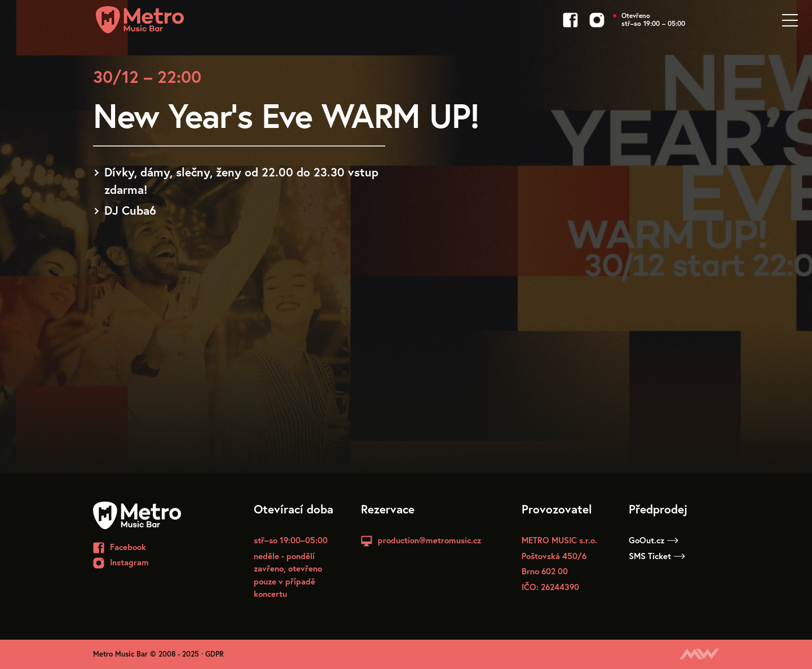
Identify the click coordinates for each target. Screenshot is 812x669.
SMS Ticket (657, 556)
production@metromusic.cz (429, 540)
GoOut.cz (654, 540)
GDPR (215, 654)
